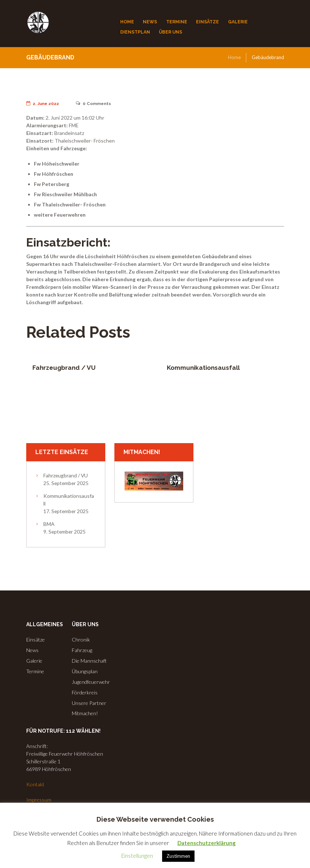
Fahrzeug (82, 650)
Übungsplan (85, 671)
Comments (94, 104)
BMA (49, 524)
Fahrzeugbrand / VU (64, 368)
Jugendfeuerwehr (91, 682)
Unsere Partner (89, 703)
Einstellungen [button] (137, 856)
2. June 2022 (43, 104)
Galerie (34, 661)
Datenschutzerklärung (207, 843)
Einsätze (36, 640)
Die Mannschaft (89, 661)
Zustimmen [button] (178, 856)
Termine (35, 671)
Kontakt (35, 784)
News (32, 650)
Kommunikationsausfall (203, 368)
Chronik (81, 640)
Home (234, 57)
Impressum (39, 800)
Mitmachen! (85, 713)
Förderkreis (85, 692)
